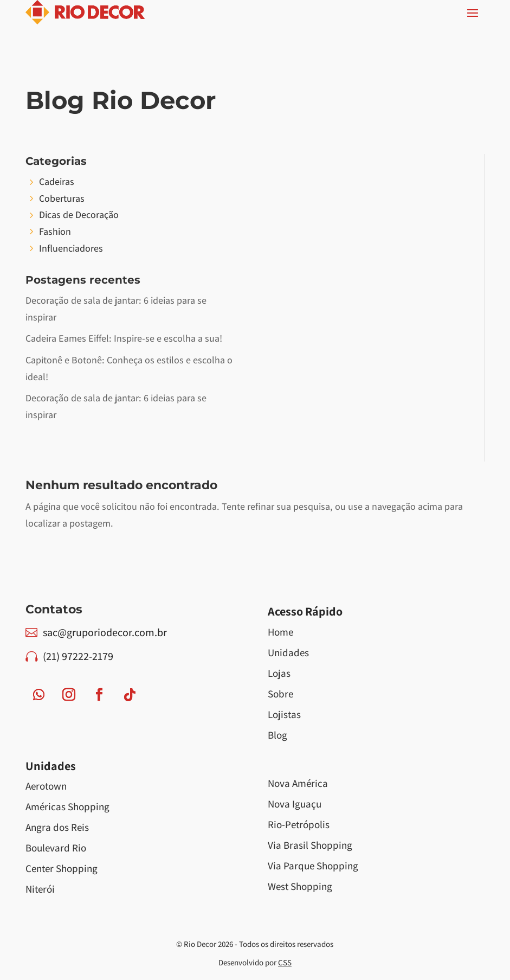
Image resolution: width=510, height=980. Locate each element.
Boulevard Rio (56, 848)
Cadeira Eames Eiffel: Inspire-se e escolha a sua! (124, 338)
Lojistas (284, 714)
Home (280, 632)
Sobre (280, 694)
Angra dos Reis (57, 827)
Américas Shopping (67, 806)
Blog (277, 735)
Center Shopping (62, 868)
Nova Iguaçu (295, 804)
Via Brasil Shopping (310, 845)
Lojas (279, 673)
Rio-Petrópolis (299, 824)
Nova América (298, 783)
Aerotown (46, 786)
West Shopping (300, 886)
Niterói (40, 889)
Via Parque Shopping (313, 866)
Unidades (288, 652)
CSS (285, 962)
